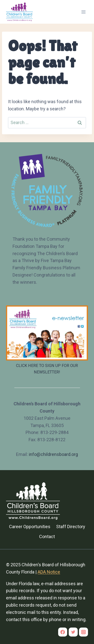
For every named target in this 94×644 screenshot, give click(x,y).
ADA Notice (49, 572)
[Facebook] (63, 632)
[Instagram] (83, 632)
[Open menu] (83, 12)
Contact (47, 537)
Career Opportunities (30, 527)
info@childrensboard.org (53, 454)
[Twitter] (73, 632)
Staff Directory (71, 527)
